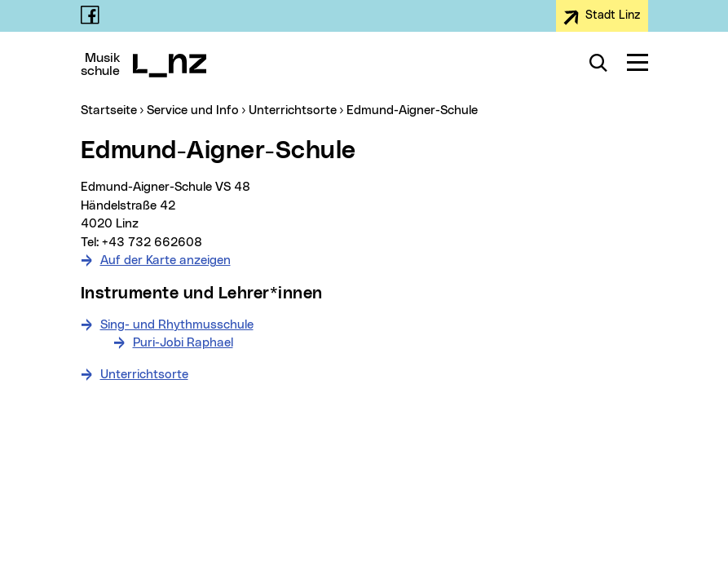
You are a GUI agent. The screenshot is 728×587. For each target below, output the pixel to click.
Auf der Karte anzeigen (165, 260)
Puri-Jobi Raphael (183, 343)
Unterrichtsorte (144, 375)
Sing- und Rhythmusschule (177, 325)
